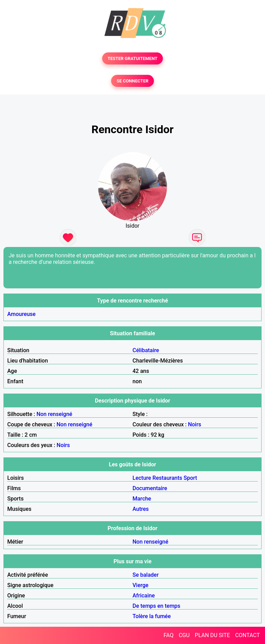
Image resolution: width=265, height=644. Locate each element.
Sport (190, 478)
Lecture (142, 478)
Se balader (146, 575)
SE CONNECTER (132, 81)
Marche (142, 499)
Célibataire (146, 350)
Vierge (140, 585)
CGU (184, 635)
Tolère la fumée (152, 616)
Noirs (195, 424)
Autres (141, 509)
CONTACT (247, 635)
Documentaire (150, 488)
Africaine (144, 596)
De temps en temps (156, 606)
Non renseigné (55, 414)
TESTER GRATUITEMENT (133, 58)
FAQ (169, 635)
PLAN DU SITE (213, 635)
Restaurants (167, 478)
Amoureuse (21, 314)
